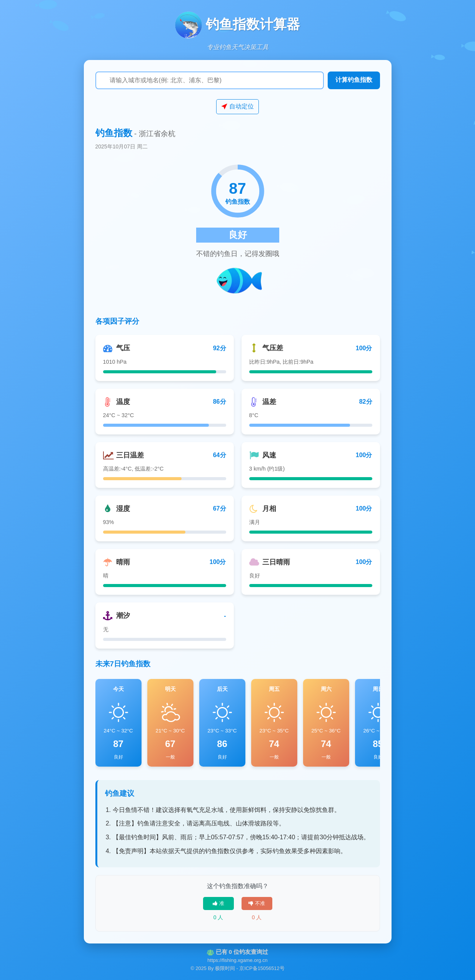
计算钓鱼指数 (354, 80)
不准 (257, 903)
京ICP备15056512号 (262, 968)
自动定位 (237, 106)
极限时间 (225, 968)
